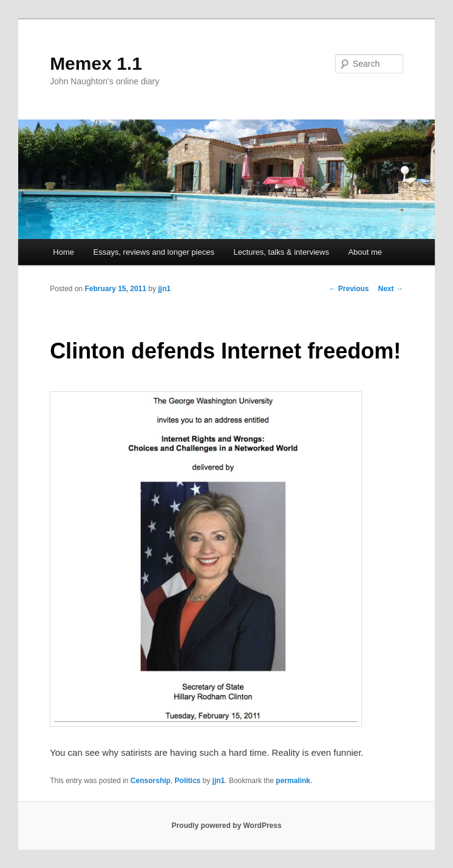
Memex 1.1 (96, 63)
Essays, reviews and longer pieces (154, 252)
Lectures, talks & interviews (281, 252)
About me (365, 252)
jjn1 (164, 289)
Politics (188, 781)
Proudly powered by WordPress (226, 826)
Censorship (151, 781)
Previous (349, 289)
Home (63, 252)
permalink (293, 781)
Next (391, 289)
